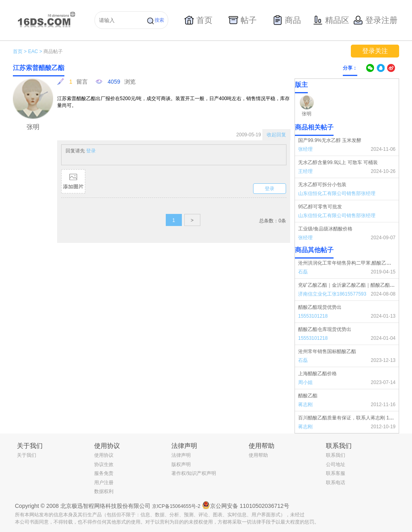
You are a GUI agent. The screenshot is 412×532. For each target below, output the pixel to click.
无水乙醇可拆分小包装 (322, 185)
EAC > (35, 51)
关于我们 (27, 455)
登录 (91, 151)
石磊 (303, 272)
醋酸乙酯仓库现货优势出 (325, 329)
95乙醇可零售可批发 (320, 207)
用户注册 (104, 483)
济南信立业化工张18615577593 (332, 294)
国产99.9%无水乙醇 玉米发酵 (330, 140)
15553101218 (313, 316)
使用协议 (104, 455)
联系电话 (336, 483)
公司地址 (336, 464)
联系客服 (336, 473)
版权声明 (181, 464)
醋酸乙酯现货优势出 (320, 307)
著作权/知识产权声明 (194, 473)
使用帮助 (258, 455)
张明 (307, 114)
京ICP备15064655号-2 (176, 506)
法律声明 (181, 455)
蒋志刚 (305, 405)
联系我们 (336, 455)
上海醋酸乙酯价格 (317, 374)
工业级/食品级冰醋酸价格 (325, 229)
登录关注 (375, 51)
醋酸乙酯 (308, 396)
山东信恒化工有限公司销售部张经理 (337, 193)
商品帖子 (53, 51)
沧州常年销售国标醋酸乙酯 (327, 351)
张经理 (305, 149)
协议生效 (104, 464)
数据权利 (104, 491)
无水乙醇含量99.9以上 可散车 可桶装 (338, 162)
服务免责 (104, 473)
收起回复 (276, 135)
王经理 (305, 171)
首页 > (20, 51)
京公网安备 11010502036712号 (246, 505)
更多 (394, 250)
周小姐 (305, 382)
